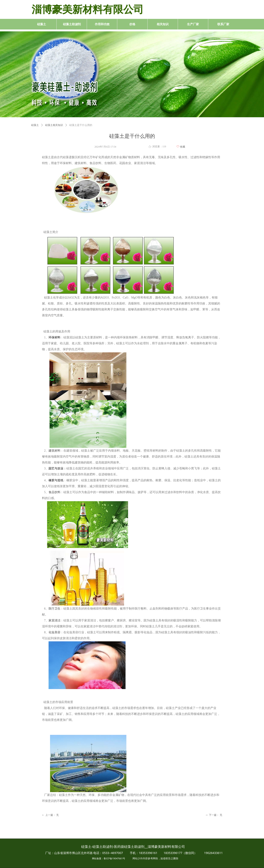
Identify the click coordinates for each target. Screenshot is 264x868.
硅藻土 (35, 125)
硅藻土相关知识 (54, 125)
